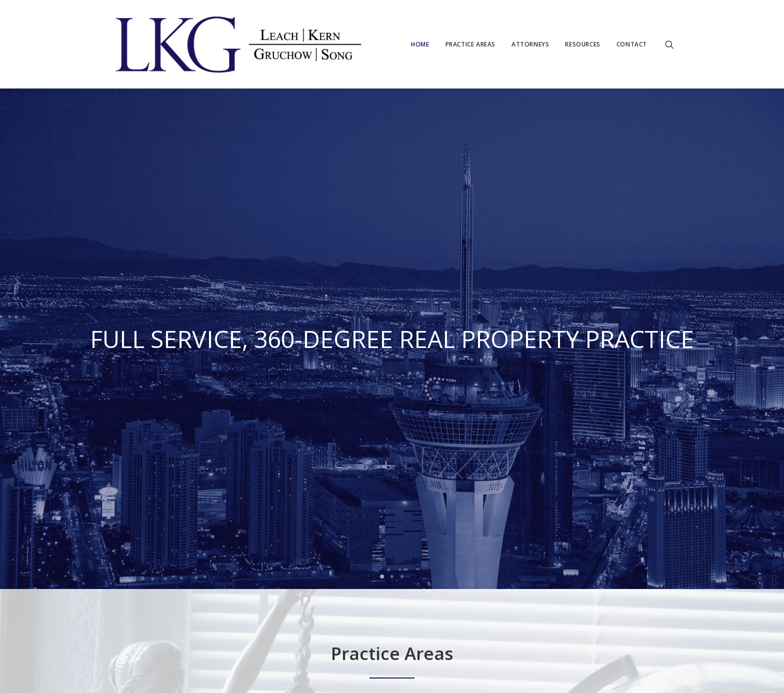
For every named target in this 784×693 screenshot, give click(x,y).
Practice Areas (470, 44)
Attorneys (530, 44)
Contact (632, 44)
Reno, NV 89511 (394, 604)
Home (420, 44)
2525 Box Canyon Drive (309, 576)
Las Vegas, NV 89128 (306, 590)
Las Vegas (169, 617)
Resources (582, 44)
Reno (200, 617)
